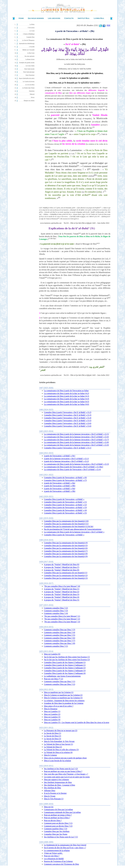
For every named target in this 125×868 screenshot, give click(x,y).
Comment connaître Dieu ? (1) (56, 646)
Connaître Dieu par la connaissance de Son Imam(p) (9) (66, 556)
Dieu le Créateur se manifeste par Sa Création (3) (63, 698)
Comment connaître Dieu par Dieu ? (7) (60, 641)
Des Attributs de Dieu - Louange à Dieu (60, 785)
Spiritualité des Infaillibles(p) (27, 43)
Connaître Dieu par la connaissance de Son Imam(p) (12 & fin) (69, 526)
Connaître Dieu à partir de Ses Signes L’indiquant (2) (65, 668)
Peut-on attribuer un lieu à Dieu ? (57, 818)
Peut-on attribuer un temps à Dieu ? (58, 815)
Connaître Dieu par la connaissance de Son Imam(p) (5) (66, 546)
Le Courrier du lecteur (29, 81)
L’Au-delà (32, 47)
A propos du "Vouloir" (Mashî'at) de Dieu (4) (62, 597)
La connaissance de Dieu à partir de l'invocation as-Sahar (66, 391)
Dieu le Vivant (50, 796)
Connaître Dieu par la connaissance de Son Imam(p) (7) (66, 551)
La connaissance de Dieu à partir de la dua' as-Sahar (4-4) (66, 399)
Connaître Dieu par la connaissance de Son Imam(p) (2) (66, 575)
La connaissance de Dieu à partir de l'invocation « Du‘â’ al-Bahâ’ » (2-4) (72, 469)
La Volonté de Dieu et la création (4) (58, 752)
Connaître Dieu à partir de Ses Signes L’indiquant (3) (65, 671)
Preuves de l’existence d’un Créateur (58, 861)
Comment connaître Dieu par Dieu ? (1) (60, 681)
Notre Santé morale (29, 69)
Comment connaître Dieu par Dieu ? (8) (60, 643)
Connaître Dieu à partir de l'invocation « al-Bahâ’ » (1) (65, 502)
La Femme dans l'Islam (28, 88)
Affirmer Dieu (50, 791)
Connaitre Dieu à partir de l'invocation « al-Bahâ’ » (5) (65, 513)
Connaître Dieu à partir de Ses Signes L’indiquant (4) (65, 673)
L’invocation (31, 28)
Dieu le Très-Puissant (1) (54, 799)
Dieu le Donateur (51, 709)
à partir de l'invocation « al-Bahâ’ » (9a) (60, 489)
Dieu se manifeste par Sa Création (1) (59, 692)
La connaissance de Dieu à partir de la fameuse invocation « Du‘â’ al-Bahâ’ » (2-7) (76, 440)
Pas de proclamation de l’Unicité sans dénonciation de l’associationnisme (73, 529)
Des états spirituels (30, 56)
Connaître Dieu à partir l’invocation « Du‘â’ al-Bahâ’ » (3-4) (68, 418)
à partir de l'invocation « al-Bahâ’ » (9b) (60, 491)
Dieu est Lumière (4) (52, 720)
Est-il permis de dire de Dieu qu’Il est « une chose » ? (65, 848)
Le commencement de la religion (57, 850)
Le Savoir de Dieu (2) (52, 736)
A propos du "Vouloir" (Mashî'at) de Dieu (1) (62, 589)
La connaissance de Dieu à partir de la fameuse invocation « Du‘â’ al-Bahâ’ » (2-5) (76, 434)
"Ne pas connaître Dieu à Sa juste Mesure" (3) (62, 622)
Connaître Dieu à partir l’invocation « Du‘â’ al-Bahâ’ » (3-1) (68, 448)
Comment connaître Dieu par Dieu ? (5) (60, 635)
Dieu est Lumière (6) (52, 654)
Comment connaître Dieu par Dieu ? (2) (60, 684)
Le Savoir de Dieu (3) (52, 739)
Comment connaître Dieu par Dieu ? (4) (60, 632)
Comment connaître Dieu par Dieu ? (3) (60, 630)
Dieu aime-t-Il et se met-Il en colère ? (59, 706)
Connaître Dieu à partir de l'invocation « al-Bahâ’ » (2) (65, 505)
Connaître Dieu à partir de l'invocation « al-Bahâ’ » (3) (65, 507)
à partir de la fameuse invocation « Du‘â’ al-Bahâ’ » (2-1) (66, 459)
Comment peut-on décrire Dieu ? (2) (58, 826)
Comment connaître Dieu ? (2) (56, 608)
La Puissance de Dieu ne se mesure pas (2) (61, 731)
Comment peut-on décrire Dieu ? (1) (58, 823)
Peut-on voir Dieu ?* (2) (53, 679)
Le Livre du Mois (30, 85)
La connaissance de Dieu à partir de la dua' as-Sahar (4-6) (66, 404)
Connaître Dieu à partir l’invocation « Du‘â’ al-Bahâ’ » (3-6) (68, 423)
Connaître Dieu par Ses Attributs (57, 831)
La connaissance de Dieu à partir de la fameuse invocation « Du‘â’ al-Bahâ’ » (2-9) (76, 445)
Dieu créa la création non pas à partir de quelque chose (65, 758)
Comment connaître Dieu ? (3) (56, 611)
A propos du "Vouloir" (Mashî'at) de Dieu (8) (62, 570)
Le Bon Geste (31, 53)
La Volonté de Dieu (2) (53, 747)
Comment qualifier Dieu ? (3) (56, 829)
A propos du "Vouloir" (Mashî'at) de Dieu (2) (62, 592)
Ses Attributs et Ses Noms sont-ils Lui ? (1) (61, 837)
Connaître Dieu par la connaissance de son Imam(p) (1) (66, 573)
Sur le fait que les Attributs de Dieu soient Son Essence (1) (67, 657)
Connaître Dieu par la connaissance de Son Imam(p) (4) (66, 543)
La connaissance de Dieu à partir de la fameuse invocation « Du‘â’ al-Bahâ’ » (74, 532)
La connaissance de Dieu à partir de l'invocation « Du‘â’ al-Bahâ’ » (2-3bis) (73, 467)
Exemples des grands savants (27, 63)
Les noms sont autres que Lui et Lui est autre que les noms (67, 777)
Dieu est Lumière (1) (52, 711)
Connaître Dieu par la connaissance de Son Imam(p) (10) (66, 521)
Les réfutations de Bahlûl (54, 859)
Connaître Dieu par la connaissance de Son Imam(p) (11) (66, 524)
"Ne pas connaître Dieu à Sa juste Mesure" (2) (62, 619)
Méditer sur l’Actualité (28, 50)
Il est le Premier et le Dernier (55, 793)
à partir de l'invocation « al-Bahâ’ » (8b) (60, 486)
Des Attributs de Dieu (52, 788)
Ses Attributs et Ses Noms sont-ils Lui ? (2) (61, 769)
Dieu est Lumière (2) (52, 714)
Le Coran (32, 31)
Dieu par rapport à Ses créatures (56, 780)
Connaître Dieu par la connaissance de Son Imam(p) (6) (66, 548)
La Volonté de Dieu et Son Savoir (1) (58, 744)
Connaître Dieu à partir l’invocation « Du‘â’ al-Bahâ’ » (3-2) (68, 412)
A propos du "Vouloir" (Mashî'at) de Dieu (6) (62, 564)
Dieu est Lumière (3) (52, 717)
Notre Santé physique (29, 72)
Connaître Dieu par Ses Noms (56, 834)
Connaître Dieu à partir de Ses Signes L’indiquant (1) (65, 662)
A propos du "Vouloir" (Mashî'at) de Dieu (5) (62, 600)
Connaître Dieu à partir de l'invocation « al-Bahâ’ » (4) (65, 510)
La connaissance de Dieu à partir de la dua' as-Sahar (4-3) (66, 396)
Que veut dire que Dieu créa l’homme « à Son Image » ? (66, 774)
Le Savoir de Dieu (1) (52, 733)
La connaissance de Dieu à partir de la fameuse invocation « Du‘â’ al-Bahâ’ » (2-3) (76, 464)
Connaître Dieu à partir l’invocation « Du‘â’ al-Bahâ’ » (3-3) (68, 415)
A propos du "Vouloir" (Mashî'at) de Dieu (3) (62, 594)
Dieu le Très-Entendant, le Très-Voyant (59, 741)
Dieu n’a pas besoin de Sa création (57, 761)
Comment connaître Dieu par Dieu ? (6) (60, 638)
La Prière (32, 24)
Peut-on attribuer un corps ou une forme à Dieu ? (63, 771)
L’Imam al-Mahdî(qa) (29, 34)
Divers (33, 97)
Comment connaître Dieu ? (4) (56, 613)
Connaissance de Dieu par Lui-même (58, 809)
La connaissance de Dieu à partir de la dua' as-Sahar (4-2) (66, 393)
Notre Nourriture (30, 75)
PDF (109, 25)
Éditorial (32, 94)
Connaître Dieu (30, 37)
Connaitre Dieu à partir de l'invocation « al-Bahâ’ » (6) (65, 478)
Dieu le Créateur (50, 755)
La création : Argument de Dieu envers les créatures (64, 701)
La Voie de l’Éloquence (28, 40)
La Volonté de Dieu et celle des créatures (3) (61, 750)
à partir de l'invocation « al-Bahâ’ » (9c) (60, 456)
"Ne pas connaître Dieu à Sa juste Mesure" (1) (62, 616)
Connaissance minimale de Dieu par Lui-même (62, 812)
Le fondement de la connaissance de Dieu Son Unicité (65, 845)
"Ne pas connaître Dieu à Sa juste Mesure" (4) (62, 586)
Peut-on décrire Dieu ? (53, 820)
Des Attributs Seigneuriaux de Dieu (58, 782)
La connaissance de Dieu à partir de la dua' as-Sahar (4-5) (66, 402)
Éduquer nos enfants (29, 101)
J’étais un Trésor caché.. (53, 853)
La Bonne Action (30, 59)
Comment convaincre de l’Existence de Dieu (61, 864)
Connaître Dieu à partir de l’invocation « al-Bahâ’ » (64, 499)
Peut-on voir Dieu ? (52, 856)
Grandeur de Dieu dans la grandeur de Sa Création (64, 703)
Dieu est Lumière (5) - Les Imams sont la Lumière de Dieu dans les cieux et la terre (77, 722)
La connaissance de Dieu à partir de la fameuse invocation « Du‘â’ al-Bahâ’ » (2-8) (76, 442)
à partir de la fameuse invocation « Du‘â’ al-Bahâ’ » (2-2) (66, 461)
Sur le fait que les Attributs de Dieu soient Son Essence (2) (67, 660)
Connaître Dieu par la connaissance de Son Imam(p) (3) (66, 578)
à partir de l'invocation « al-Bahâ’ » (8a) (60, 483)
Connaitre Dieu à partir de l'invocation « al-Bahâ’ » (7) (65, 480)
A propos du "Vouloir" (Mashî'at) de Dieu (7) (62, 567)
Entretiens (32, 91)
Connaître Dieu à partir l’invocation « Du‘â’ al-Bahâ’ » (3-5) (68, 421)
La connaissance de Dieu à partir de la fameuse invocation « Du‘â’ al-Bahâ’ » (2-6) (76, 437)
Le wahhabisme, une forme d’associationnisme (62, 676)
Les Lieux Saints (30, 66)
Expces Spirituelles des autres (27, 78)
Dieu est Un (49, 807)
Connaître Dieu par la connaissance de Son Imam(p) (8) (66, 554)
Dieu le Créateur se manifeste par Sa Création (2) (63, 695)
